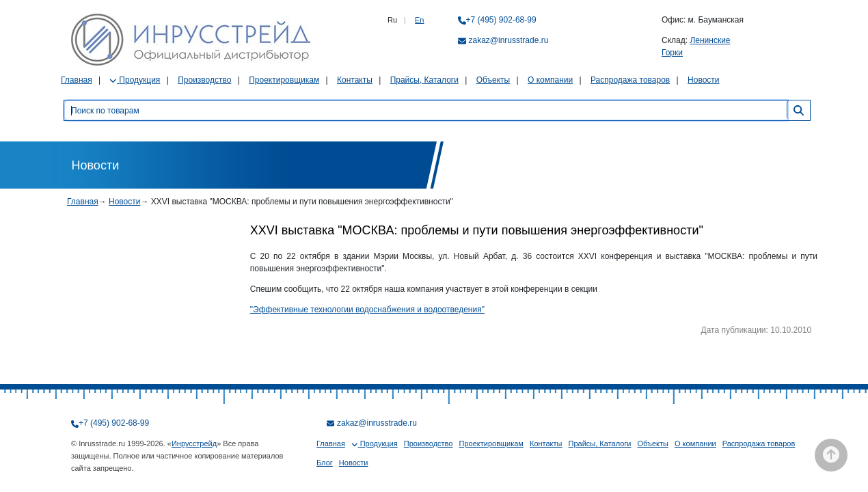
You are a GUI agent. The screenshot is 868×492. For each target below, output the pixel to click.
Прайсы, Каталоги (424, 80)
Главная (77, 80)
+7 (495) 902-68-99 (501, 20)
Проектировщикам (284, 80)
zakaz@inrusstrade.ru (509, 40)
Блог (325, 463)
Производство (204, 80)
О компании (550, 80)
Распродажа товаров (630, 80)
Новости (703, 80)
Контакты (355, 80)
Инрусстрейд (194, 443)
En (419, 20)
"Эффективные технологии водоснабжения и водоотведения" (367, 310)
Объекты (493, 80)
